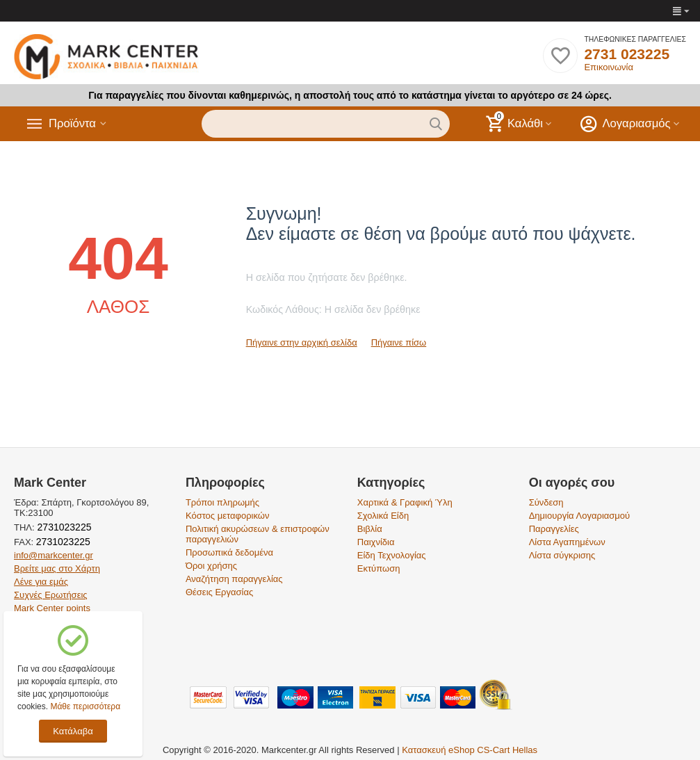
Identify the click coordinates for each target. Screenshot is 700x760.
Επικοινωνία (609, 67)
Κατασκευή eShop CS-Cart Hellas (470, 750)
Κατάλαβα (73, 731)
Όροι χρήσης (211, 566)
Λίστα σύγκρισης (562, 555)
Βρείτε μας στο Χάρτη (57, 568)
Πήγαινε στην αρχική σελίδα (302, 342)
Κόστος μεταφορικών (228, 516)
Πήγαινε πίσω (399, 342)
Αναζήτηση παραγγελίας (234, 579)
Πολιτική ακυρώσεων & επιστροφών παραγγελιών (258, 534)
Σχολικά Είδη (383, 516)
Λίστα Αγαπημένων (567, 542)
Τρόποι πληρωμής (222, 502)
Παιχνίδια (376, 542)
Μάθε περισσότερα (85, 706)
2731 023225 (627, 54)
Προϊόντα (74, 124)
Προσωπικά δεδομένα (229, 552)
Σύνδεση (546, 502)
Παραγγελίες (554, 529)
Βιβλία (370, 529)
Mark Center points (52, 608)
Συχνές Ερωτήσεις (51, 595)
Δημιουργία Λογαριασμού (580, 516)
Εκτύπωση (379, 568)
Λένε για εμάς (41, 582)
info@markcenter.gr (54, 555)
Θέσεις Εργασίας (219, 592)
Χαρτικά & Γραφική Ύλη (405, 502)
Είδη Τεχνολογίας (392, 555)
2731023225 (63, 527)
